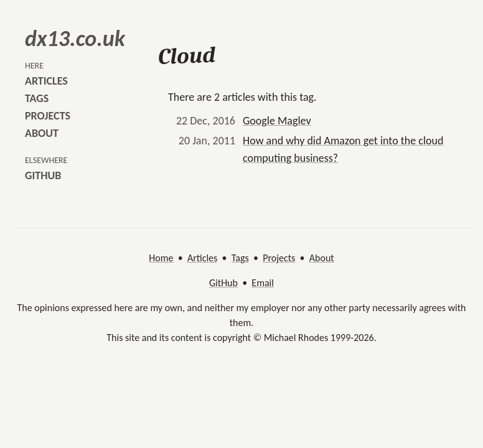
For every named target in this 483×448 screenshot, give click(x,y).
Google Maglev (277, 121)
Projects (279, 258)
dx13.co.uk (75, 39)
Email (263, 283)
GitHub (223, 283)
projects (48, 116)
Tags (240, 258)
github (43, 175)
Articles (202, 258)
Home (161, 258)
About (322, 258)
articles (46, 81)
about (42, 133)
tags (37, 98)
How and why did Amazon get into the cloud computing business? (343, 149)
